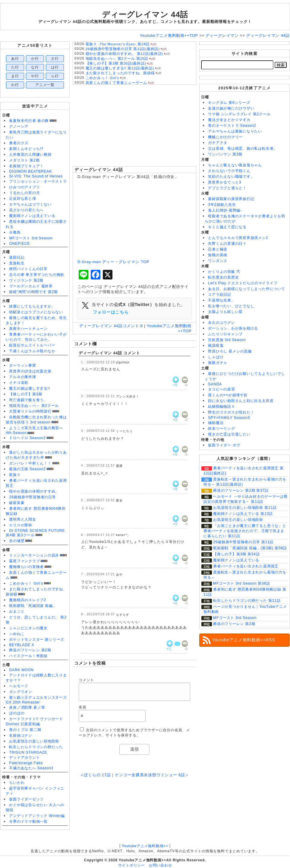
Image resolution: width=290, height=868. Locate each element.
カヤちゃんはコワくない (30, 204)
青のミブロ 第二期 (25, 730)
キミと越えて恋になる (227, 227)
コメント (86, 680)
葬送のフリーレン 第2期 (30, 650)
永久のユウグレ (221, 323)
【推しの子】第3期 (26, 394)
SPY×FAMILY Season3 (229, 418)
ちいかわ (17, 783)
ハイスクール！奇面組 (28, 656)
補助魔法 (216, 423)
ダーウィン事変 (22, 365)
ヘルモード (19, 686)
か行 (35, 59)
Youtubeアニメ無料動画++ (145, 846)
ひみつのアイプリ (24, 187)
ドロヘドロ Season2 (27, 438)
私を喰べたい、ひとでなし (231, 306)
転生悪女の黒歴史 (223, 277)
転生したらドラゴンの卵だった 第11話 (247, 601)
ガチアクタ (218, 143)
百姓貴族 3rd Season (227, 340)
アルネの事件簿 (22, 377)
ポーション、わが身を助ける (233, 328)
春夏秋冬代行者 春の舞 (29, 121)
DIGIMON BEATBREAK (30, 171)
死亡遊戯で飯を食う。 (28, 400)
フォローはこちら (111, 312)
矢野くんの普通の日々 (227, 244)
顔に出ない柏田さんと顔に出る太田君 (241, 401)
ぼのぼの (17, 713)
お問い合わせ (161, 865)
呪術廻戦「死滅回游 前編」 (33, 606)
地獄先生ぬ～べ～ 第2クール (34, 406)
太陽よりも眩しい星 (225, 312)
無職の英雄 (218, 255)
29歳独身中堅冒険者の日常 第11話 (243, 542)
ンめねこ (17, 634)
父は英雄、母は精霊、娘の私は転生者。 (243, 148)
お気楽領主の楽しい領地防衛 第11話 (245, 508)
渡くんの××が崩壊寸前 (228, 395)
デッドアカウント (24, 758)
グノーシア (19, 126)
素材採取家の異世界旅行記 (231, 199)
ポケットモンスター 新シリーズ (37, 640)
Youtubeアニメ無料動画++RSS (244, 640)
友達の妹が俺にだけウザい (231, 108)
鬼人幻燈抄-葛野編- (225, 210)
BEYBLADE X (22, 645)
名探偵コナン (21, 736)
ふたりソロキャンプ (225, 334)
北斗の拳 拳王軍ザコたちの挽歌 (37, 275)
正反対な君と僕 (22, 199)
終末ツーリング (221, 429)
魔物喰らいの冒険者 (26, 567)
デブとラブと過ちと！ (227, 188)
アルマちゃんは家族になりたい (235, 131)
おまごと (17, 611)
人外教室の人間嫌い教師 (30, 155)
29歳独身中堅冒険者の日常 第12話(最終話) (123, 49)
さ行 (55, 59)
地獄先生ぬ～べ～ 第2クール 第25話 (117, 59)
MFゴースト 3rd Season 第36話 (242, 583)
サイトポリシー (132, 865)
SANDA (215, 384)
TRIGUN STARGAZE (28, 752)
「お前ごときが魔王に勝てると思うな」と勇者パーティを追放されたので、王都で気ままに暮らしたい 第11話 (245, 531)
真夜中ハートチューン (28, 329)
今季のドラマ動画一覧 (28, 822)
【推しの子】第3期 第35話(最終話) (116, 63)
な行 (35, 67)
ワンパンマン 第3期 (225, 154)
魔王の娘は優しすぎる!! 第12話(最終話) (120, 68)
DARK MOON (21, 670)
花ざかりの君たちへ (26, 210)
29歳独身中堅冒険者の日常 (33, 497)
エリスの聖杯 (21, 525)
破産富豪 (17, 503)
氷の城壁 (17, 541)
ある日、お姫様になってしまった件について (246, 289)
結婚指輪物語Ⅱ (221, 407)
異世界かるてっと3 (225, 182)
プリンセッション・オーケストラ (38, 181)
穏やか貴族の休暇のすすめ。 (34, 491)
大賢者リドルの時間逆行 (30, 411)
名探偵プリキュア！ (26, 166)
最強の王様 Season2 (27, 469)
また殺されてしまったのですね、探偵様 (120, 73)
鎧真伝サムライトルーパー (32, 345)
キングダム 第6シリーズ (229, 103)
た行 (15, 67)
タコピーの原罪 (221, 389)
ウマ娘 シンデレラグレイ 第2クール (239, 114)
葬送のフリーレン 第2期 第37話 (241, 490)
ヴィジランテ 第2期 (26, 280)
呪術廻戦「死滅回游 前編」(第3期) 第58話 (250, 548)
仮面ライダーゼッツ (26, 799)
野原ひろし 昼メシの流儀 (230, 351)
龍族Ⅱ (15, 475)
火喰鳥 (15, 232)
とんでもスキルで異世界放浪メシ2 (238, 238)
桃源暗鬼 (216, 346)
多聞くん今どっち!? (26, 149)
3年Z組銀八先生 (222, 205)
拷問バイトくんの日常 (28, 269)
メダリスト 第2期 (24, 160)
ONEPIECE (19, 244)
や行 (35, 76)
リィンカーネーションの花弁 (34, 555)
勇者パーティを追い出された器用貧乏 (246, 566)
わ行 (15, 85)
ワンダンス (218, 261)
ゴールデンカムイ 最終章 (31, 286)
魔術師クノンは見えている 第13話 (243, 514)
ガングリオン (21, 692)
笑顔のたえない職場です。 (231, 177)
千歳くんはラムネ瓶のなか (32, 351)
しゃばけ (216, 357)
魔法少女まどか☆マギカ (229, 120)
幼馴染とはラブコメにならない (36, 312)
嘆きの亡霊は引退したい (229, 434)
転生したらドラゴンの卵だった (36, 747)
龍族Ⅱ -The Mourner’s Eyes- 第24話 (118, 44)
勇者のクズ (19, 143)
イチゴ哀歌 (19, 383)
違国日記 (17, 257)
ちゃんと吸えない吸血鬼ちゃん (235, 165)
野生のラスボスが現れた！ (231, 412)
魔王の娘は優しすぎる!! (30, 388)
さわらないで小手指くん (229, 171)
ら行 (55, 76)
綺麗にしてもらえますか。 (32, 306)
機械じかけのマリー (225, 137)
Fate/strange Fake (26, 763)
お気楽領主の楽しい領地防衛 (34, 741)
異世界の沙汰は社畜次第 (30, 371)
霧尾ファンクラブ (24, 561)
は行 (55, 67)
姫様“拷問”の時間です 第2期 (33, 292)
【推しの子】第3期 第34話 (236, 554)
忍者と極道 (218, 249)
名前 (83, 707)
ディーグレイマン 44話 (99, 170)
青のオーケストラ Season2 (232, 126)
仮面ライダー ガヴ (224, 445)
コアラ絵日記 (220, 295)
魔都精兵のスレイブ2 (27, 600)
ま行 (15, 76)
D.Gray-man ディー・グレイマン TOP (113, 262)
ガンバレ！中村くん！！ (30, 463)
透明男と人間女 (22, 519)
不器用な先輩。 (221, 300)
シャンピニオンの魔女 (28, 628)
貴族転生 (17, 263)
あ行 (15, 59)
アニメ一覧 (45, 85)
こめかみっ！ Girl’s (26, 583)
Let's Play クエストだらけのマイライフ (243, 283)
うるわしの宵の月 (24, 193)
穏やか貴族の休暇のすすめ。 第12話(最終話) (124, 54)
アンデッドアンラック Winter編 (37, 816)
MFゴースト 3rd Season (31, 238)
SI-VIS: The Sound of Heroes (36, 176)
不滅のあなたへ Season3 (31, 768)
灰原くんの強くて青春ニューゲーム (116, 83)
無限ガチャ (218, 363)
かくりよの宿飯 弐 (224, 272)
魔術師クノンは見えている (32, 216)
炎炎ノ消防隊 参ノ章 (27, 707)
